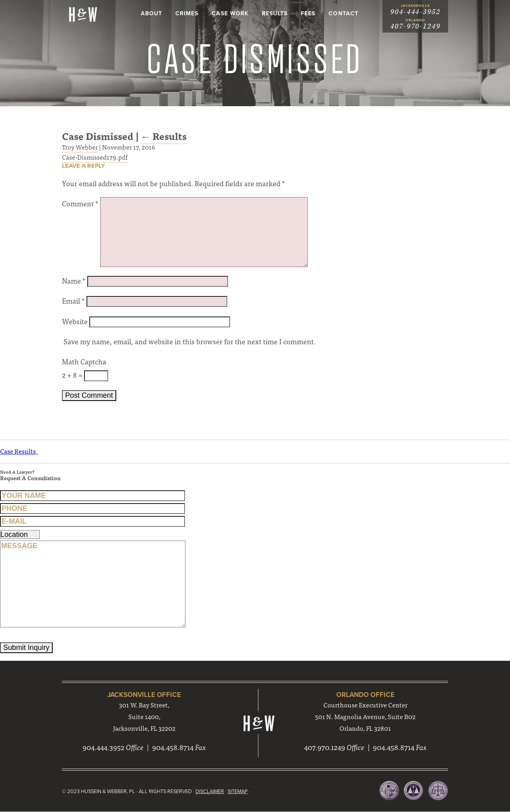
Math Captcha (84, 362)
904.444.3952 (103, 748)
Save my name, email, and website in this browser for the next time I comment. (190, 342)
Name (74, 281)
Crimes (187, 13)
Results (275, 13)
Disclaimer (212, 792)
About (151, 13)
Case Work (230, 13)
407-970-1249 (415, 26)
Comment (80, 204)
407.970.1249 (325, 748)
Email (73, 301)
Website (75, 321)
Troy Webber (80, 147)
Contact (343, 13)
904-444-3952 (415, 12)
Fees (308, 13)
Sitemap (240, 792)
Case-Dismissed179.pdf (95, 157)
